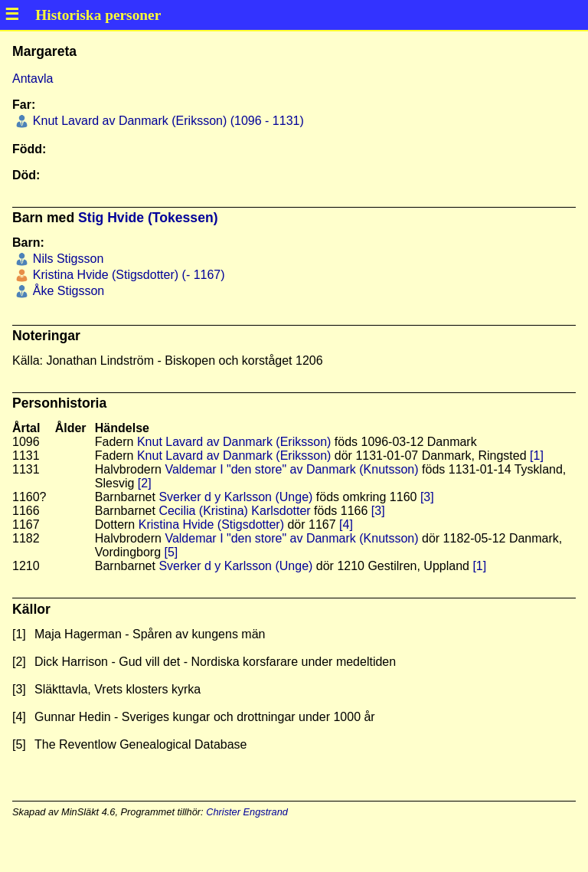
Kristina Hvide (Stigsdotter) (211, 525)
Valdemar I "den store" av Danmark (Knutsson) (291, 469)
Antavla (33, 79)
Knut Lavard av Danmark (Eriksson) (234, 442)
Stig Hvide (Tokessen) (148, 218)
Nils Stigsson (66, 259)
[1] (537, 456)
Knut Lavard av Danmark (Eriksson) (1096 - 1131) (166, 121)
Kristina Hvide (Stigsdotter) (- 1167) (127, 275)
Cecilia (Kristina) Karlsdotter (234, 511)
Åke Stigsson (67, 291)
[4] (346, 525)
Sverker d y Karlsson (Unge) (235, 497)
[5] (171, 552)
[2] (145, 483)
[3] (427, 497)
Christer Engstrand (247, 812)
